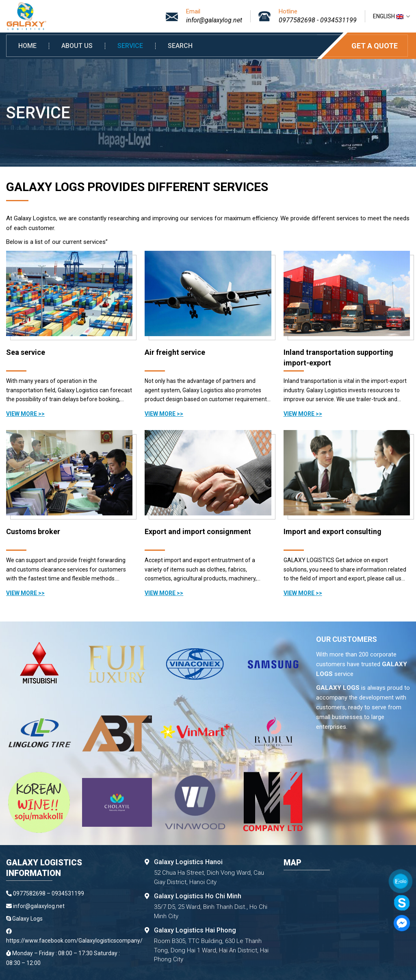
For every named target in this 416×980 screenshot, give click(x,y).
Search (180, 46)
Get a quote (375, 46)
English (391, 16)
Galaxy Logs (27, 919)
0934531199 (338, 20)
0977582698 (297, 20)
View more (22, 414)
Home (27, 46)
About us (77, 46)
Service (130, 46)
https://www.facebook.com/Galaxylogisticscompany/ (74, 941)
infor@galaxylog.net (214, 20)
